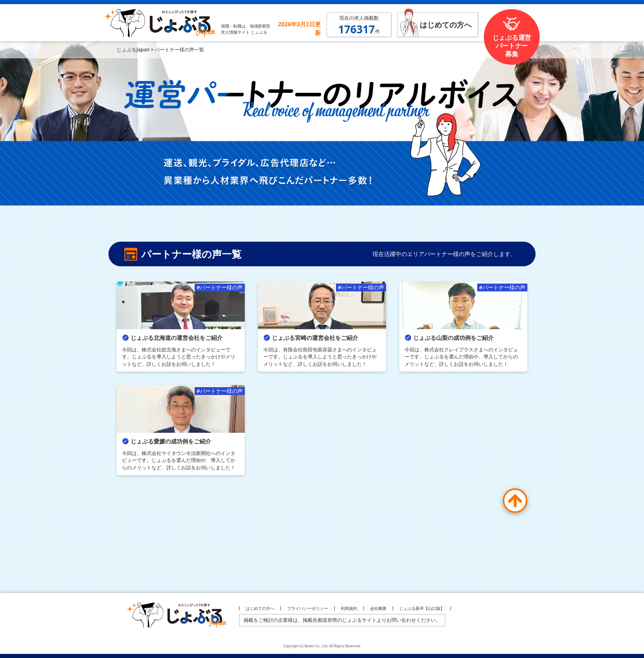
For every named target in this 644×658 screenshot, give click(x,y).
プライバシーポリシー (308, 608)
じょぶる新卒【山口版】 (422, 608)
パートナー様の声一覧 (179, 50)
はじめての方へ (446, 25)
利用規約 (349, 608)
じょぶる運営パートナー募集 (512, 46)
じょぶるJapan (133, 50)
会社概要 (378, 608)
